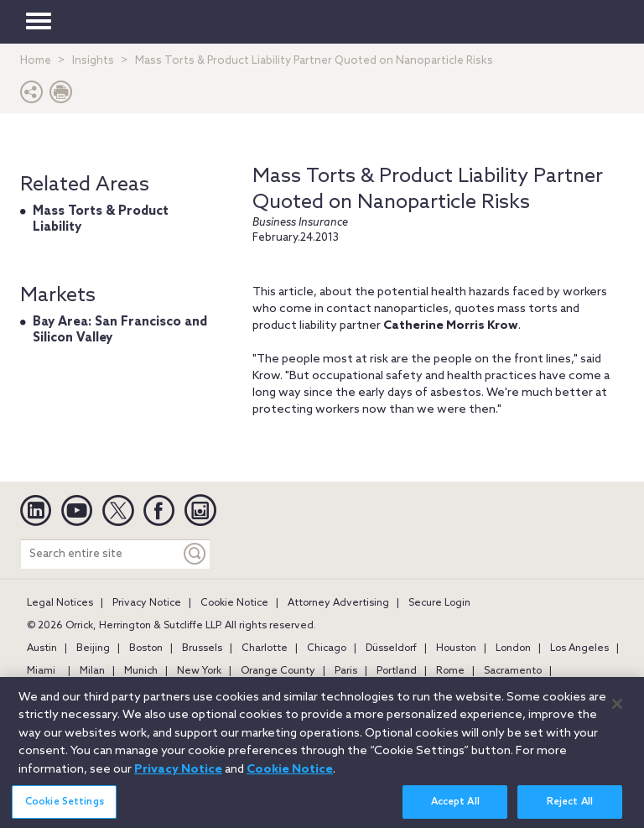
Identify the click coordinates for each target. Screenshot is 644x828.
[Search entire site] (101, 554)
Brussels (202, 648)
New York (199, 671)
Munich (141, 671)
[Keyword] (195, 554)
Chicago (327, 648)
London (513, 648)
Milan (92, 671)
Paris (346, 671)
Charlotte (265, 648)
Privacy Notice (147, 603)
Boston (146, 648)
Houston (456, 648)
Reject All (570, 807)
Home (36, 61)
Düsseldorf (391, 648)
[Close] (617, 710)
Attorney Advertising (338, 603)
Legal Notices (60, 603)
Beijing (93, 648)
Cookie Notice (234, 603)
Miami (41, 671)
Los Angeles (579, 648)
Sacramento (513, 671)
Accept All (455, 807)
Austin (42, 648)
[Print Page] (61, 96)
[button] (32, 96)
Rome (450, 671)
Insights (93, 61)
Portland (397, 671)
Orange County (278, 671)
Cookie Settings (65, 807)
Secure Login (439, 603)
